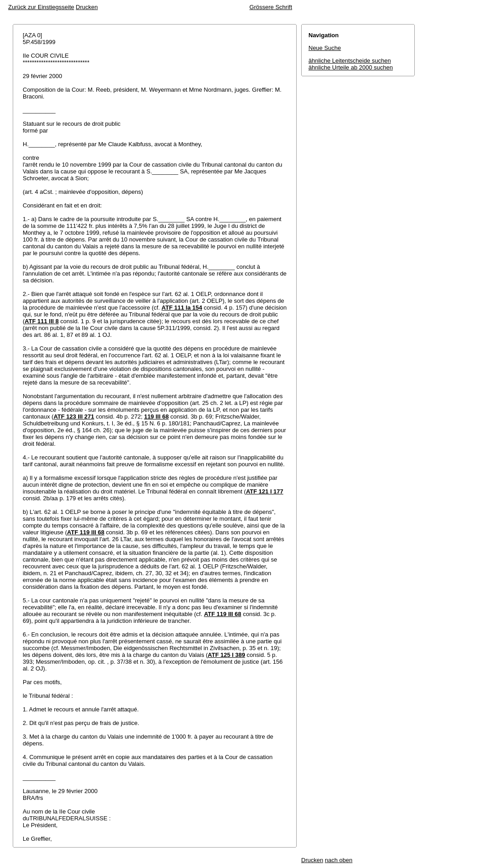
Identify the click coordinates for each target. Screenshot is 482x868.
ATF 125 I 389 (226, 655)
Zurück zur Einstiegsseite (41, 7)
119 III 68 (156, 417)
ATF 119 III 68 (86, 532)
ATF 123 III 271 (74, 417)
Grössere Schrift (271, 7)
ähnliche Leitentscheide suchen (350, 61)
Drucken (87, 7)
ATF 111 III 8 (42, 321)
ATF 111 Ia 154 (182, 308)
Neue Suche (325, 48)
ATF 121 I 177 (264, 491)
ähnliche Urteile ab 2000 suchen (351, 67)
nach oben (339, 860)
